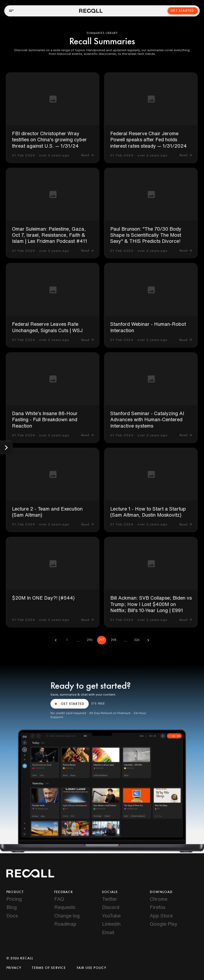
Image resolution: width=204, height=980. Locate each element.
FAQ (59, 899)
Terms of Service (49, 968)
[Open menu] (11, 11)
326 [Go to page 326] (137, 640)
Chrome (159, 899)
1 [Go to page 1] (67, 640)
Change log (67, 916)
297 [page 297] (102, 640)
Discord (111, 907)
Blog (12, 907)
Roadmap (65, 924)
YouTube (111, 916)
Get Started (182, 11)
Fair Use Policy (92, 968)
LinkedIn (111, 924)
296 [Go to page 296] (90, 640)
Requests (65, 907)
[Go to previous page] (56, 640)
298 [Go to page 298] (114, 640)
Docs (12, 916)
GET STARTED (70, 704)
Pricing (14, 899)
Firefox (158, 907)
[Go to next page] (148, 640)
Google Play (164, 924)
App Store (161, 916)
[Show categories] (6, 448)
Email (108, 932)
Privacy (14, 968)
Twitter (110, 899)
